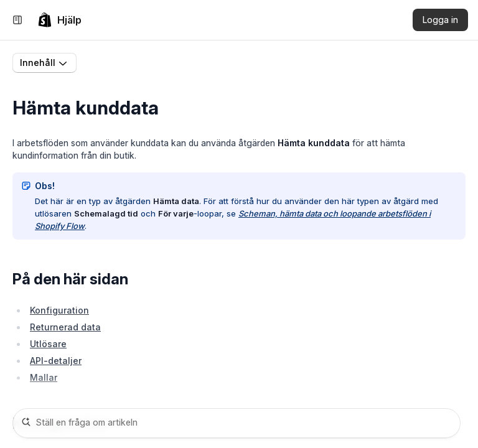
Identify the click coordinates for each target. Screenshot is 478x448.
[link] (59, 20)
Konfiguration (59, 310)
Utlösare (48, 344)
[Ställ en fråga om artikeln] (237, 423)
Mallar (44, 377)
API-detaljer (56, 361)
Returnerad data (65, 327)
